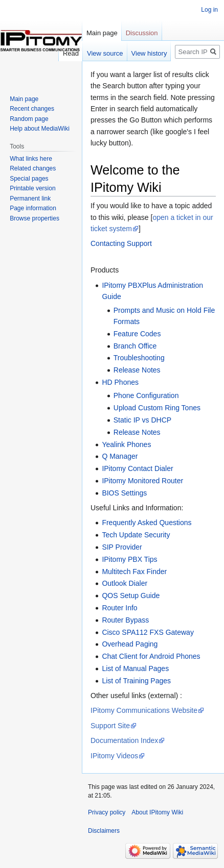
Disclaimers (104, 831)
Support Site (110, 726)
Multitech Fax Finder (134, 572)
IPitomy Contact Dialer (137, 468)
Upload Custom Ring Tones (157, 408)
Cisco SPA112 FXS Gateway (148, 632)
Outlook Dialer (125, 583)
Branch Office (135, 346)
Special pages (29, 179)
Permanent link (30, 199)
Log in (209, 10)
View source (105, 53)
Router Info (119, 608)
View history (149, 53)
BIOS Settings (124, 493)
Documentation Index (124, 740)
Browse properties (35, 218)
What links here (31, 159)
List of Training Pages (136, 681)
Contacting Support (121, 243)
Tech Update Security (136, 535)
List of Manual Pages (135, 668)
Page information (33, 208)
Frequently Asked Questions (147, 523)
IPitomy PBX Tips (129, 559)
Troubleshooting (139, 358)
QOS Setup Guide (131, 596)
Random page (29, 119)
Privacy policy (107, 812)
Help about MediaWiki (40, 129)
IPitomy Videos (114, 756)
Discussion (142, 33)
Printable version (32, 188)
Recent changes (32, 109)
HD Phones (120, 382)
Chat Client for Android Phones (151, 656)
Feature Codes (137, 334)
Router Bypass (125, 620)
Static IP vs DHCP (142, 420)
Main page (102, 33)
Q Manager (120, 456)
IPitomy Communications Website (144, 710)
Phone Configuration (146, 395)
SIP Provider (122, 547)
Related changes (33, 168)
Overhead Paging (130, 644)
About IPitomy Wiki (157, 812)
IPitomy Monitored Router (142, 481)
